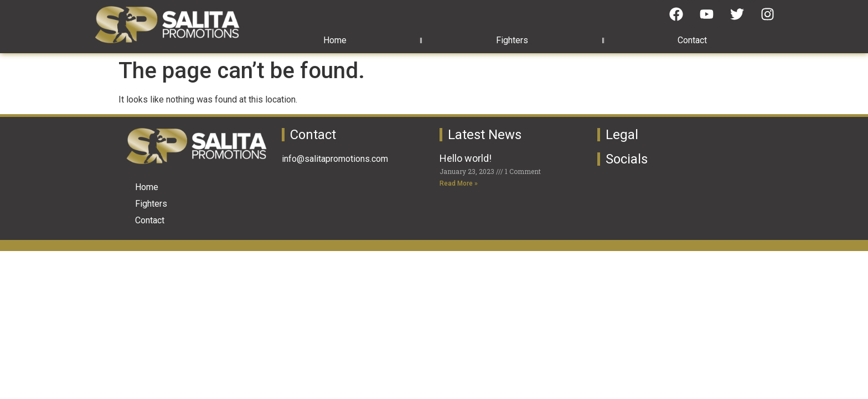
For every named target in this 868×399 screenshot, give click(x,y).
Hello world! (466, 158)
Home (335, 40)
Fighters (512, 40)
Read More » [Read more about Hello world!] (459, 183)
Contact (692, 40)
